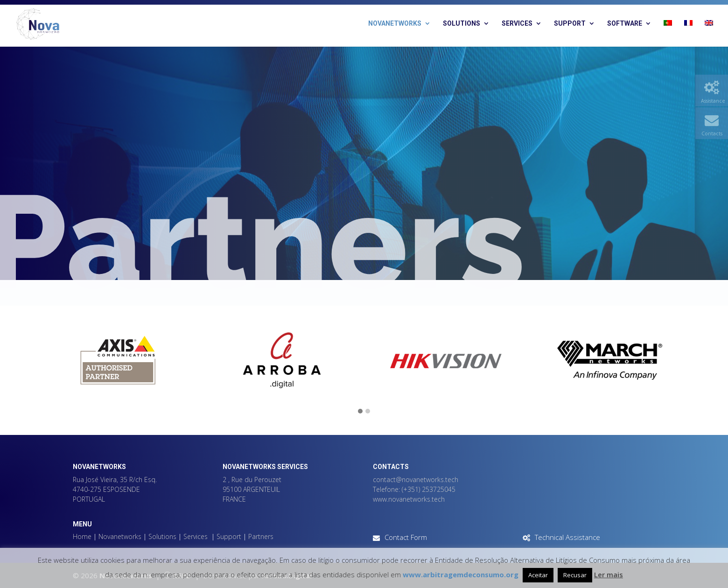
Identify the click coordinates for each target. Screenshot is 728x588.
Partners (261, 536)
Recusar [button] (575, 575)
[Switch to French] (688, 33)
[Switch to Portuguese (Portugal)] (668, 33)
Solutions (462, 24)
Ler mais (609, 574)
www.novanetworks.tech (409, 499)
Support (570, 24)
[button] (360, 412)
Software (625, 24)
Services (517, 24)
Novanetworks (395, 24)
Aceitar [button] (538, 575)
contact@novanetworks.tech (416, 479)
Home (82, 536)
